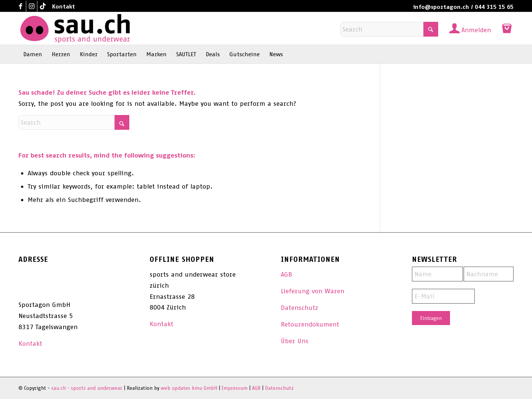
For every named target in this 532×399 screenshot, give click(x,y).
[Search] (389, 29)
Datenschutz (299, 308)
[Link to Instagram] (32, 6)
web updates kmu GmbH (189, 388)
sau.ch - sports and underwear (87, 388)
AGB (287, 274)
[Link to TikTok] (43, 6)
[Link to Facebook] (21, 6)
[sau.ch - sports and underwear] (75, 28)
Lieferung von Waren (313, 291)
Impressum (235, 388)
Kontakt (64, 6)
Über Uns (295, 341)
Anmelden (476, 30)
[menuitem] (62, 7)
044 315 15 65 (494, 7)
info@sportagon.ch (441, 7)
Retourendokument (310, 324)
